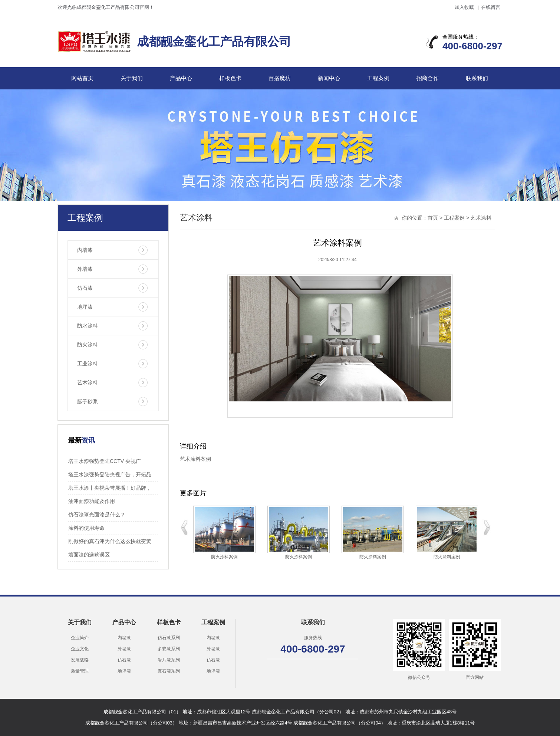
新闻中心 (329, 78)
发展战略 (80, 660)
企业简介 (80, 638)
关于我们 (132, 78)
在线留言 (491, 7)
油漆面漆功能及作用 (92, 501)
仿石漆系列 (169, 638)
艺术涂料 (88, 382)
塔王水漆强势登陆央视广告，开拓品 (110, 474)
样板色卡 (230, 78)
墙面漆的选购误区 (89, 555)
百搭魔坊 (280, 78)
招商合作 (428, 78)
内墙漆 (85, 250)
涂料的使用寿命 (86, 528)
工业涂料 (88, 364)
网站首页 (82, 78)
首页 (433, 218)
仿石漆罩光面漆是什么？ (97, 515)
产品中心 (181, 78)
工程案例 (378, 78)
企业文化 (80, 649)
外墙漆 (85, 269)
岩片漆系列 (169, 660)
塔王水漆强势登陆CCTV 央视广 (105, 461)
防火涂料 (88, 345)
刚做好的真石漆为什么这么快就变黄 (110, 541)
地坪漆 (85, 307)
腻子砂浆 (88, 401)
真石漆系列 (169, 671)
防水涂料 (88, 326)
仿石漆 (85, 288)
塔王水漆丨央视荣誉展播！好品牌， (110, 488)
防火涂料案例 (224, 557)
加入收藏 (464, 7)
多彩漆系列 (169, 649)
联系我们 (477, 78)
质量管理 (80, 671)
